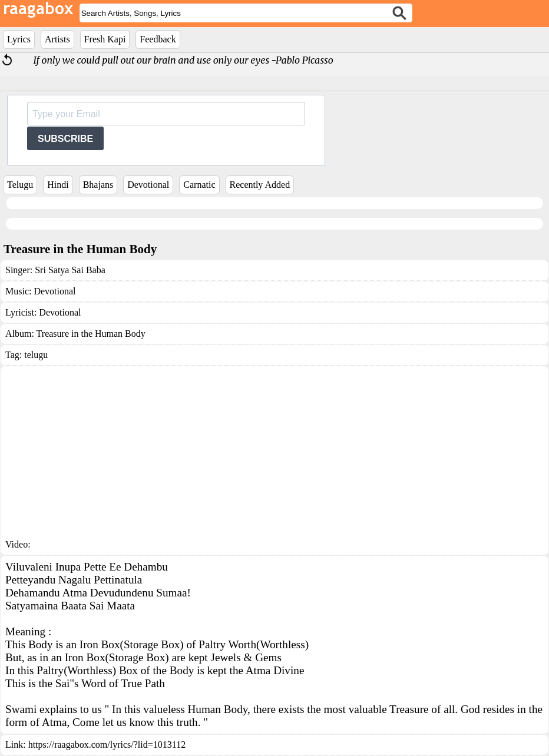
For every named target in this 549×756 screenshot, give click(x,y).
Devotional (148, 185)
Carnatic (199, 185)
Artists (57, 39)
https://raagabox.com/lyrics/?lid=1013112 (107, 745)
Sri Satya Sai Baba (70, 270)
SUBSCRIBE (65, 139)
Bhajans (98, 185)
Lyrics (19, 39)
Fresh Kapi (105, 39)
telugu (36, 355)
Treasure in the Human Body (91, 334)
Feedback (158, 39)
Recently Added (260, 185)
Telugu (20, 185)
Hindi (58, 185)
